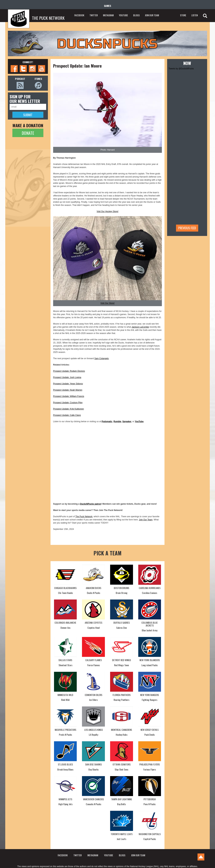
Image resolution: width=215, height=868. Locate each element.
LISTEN (195, 15)
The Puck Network (84, 517)
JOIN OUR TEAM (152, 15)
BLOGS (136, 15)
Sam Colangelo (102, 358)
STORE (183, 15)
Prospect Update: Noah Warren (68, 390)
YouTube (139, 421)
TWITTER (94, 15)
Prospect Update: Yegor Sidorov (68, 384)
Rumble (117, 421)
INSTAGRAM (108, 15)
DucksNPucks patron (91, 504)
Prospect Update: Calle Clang (67, 415)
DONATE (28, 133)
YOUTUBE (123, 15)
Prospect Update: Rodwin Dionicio (69, 371)
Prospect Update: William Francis (69, 396)
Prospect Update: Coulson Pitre (68, 403)
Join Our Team (146, 520)
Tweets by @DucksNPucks (181, 69)
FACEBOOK (79, 15)
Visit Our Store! (107, 303)
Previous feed (187, 228)
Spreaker (127, 421)
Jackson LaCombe (140, 327)
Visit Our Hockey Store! (108, 211)
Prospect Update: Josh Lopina (67, 377)
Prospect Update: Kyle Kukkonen (69, 409)
